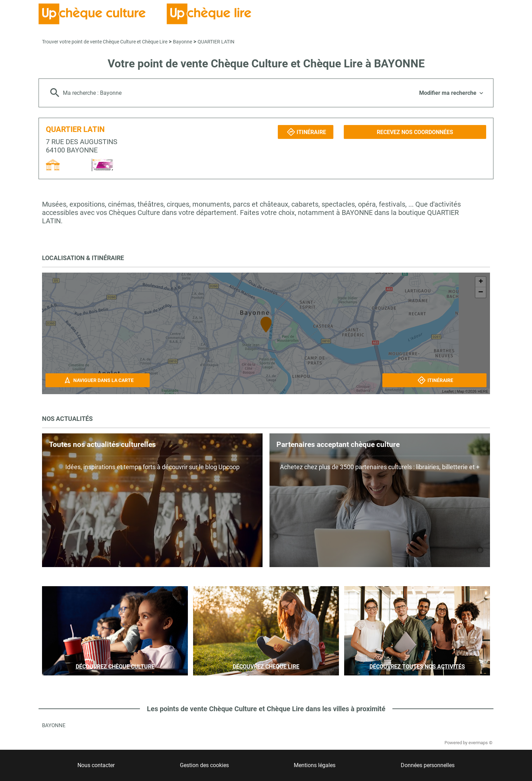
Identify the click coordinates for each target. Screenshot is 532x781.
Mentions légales (315, 765)
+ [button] (481, 282)
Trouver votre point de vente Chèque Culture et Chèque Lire (105, 42)
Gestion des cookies (204, 765)
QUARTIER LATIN (216, 42)
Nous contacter (96, 765)
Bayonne (182, 42)
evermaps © (480, 743)
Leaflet (448, 391)
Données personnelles (428, 765)
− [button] (481, 292)
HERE (483, 391)
